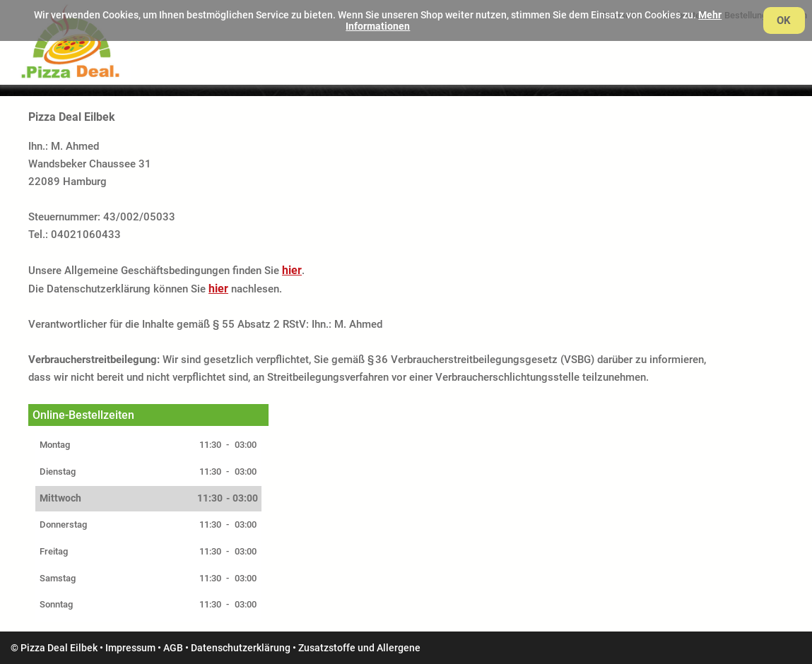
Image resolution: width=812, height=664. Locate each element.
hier (292, 270)
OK (784, 20)
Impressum (130, 648)
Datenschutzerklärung (241, 648)
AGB (173, 648)
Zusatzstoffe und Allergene (359, 648)
